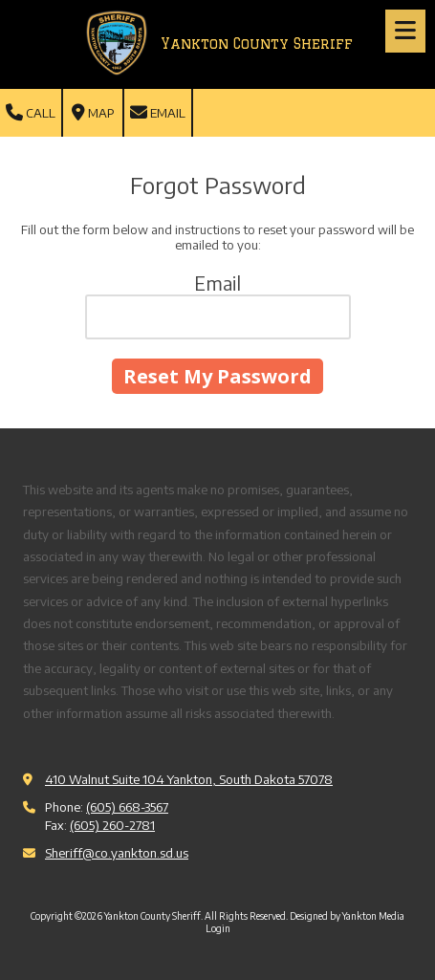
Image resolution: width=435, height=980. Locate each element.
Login (218, 928)
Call (31, 113)
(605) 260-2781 (112, 825)
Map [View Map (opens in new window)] (93, 113)
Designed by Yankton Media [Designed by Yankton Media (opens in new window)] (347, 916)
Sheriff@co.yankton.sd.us (117, 853)
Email (158, 113)
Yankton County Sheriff (257, 44)
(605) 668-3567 (127, 807)
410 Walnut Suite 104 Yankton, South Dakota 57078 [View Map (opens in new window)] (189, 779)
